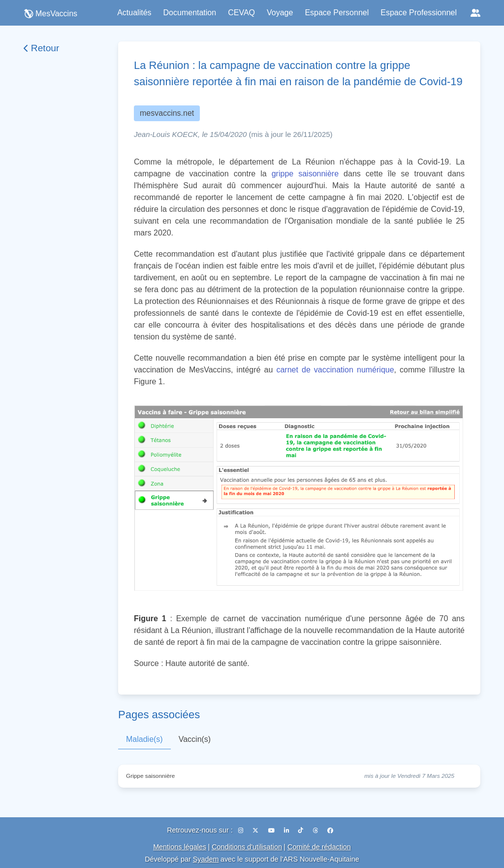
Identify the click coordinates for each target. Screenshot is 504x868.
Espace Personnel (337, 13)
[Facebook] (330, 831)
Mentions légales (180, 847)
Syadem (206, 859)
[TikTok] (301, 831)
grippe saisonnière (305, 174)
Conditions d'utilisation (247, 847)
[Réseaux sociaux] (475, 13)
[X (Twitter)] (256, 831)
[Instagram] (241, 831)
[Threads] (316, 831)
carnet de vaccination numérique (335, 370)
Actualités (134, 13)
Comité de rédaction (319, 847)
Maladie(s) (144, 739)
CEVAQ (241, 13)
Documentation (190, 13)
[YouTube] (272, 831)
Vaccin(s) (195, 739)
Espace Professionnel (419, 13)
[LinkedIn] (287, 831)
